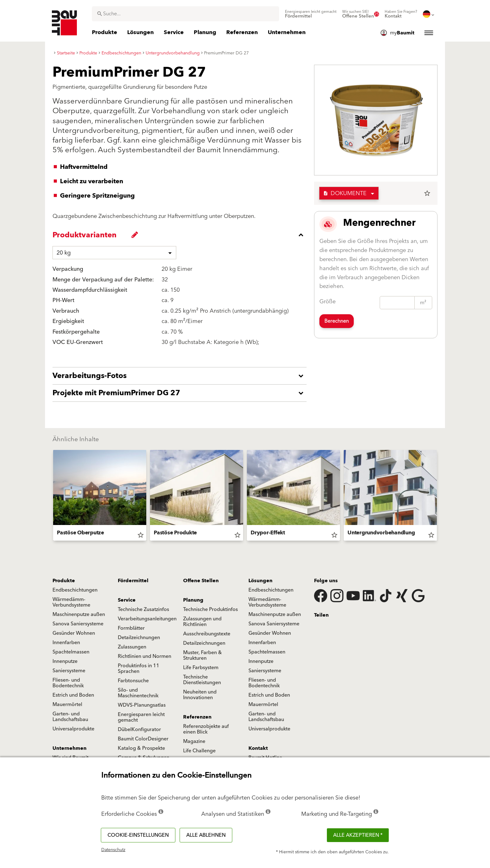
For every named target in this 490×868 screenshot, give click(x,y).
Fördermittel (133, 581)
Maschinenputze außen (79, 614)
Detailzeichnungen (139, 638)
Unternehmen (70, 748)
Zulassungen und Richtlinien (202, 622)
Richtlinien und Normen (145, 656)
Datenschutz (113, 850)
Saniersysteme (69, 671)
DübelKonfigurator (139, 729)
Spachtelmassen (71, 652)
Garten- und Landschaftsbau (70, 717)
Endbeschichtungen (75, 590)
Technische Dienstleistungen (202, 680)
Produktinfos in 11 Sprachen (139, 669)
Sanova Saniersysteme (78, 624)
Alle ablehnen (206, 835)
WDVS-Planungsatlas (142, 705)
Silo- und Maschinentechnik (138, 693)
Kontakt (258, 748)
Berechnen (337, 321)
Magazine (194, 741)
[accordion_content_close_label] (181, 235)
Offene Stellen (201, 581)
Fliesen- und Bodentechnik (68, 683)
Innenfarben (66, 643)
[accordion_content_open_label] (181, 376)
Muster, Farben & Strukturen (202, 655)
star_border (427, 193)
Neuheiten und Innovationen (200, 695)
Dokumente (345, 193)
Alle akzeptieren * (358, 835)
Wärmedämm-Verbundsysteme (71, 602)
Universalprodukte (73, 729)
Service (127, 600)
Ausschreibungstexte (207, 634)
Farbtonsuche (133, 681)
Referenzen (197, 717)
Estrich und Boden (73, 695)
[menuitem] (311, 14)
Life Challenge (199, 751)
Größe (327, 302)
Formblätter (131, 628)
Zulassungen (132, 647)
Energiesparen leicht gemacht (141, 717)
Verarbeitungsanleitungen (147, 619)
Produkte (64, 581)
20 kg (64, 253)
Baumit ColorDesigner (143, 739)
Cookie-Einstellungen (138, 835)
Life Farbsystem (201, 668)
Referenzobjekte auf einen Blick (206, 729)
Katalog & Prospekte (141, 748)
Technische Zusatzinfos (143, 609)
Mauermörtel (67, 704)
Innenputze (65, 661)
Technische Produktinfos (210, 609)
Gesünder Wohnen (74, 633)
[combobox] (185, 14)
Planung (193, 600)
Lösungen (260, 581)
